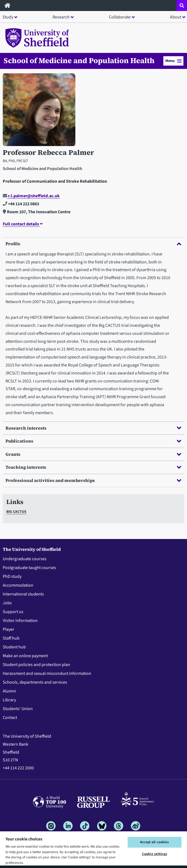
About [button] (176, 17)
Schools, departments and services (35, 682)
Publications (93, 441)
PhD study (12, 576)
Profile (93, 244)
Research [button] (61, 17)
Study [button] (8, 17)
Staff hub (11, 638)
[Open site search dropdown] (182, 6)
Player (9, 629)
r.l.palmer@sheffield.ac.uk (31, 196)
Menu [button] (173, 61)
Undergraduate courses (25, 559)
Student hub (14, 647)
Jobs (7, 603)
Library (9, 700)
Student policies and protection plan (36, 665)
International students (23, 594)
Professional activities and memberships (93, 480)
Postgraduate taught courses (29, 568)
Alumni (9, 691)
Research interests (93, 428)
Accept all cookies (154, 842)
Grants (93, 454)
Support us (13, 612)
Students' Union (18, 709)
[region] (94, 849)
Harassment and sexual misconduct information (47, 673)
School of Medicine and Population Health (79, 61)
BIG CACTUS (16, 512)
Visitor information (20, 621)
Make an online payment (25, 656)
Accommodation (18, 585)
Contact (10, 718)
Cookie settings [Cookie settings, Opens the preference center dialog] (155, 854)
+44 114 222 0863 (21, 204)
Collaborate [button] (120, 17)
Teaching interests (93, 467)
